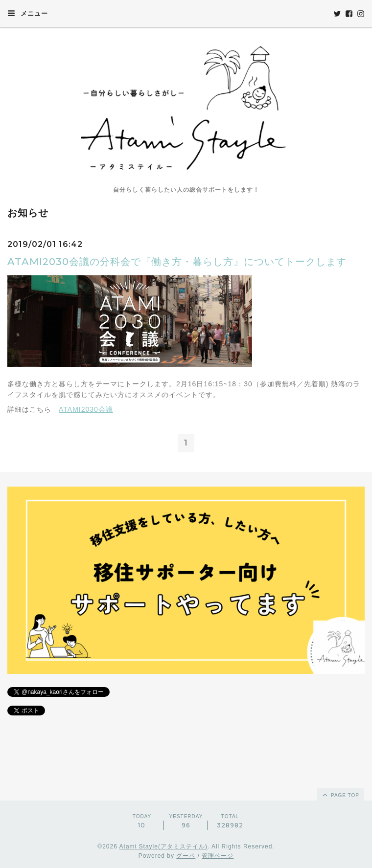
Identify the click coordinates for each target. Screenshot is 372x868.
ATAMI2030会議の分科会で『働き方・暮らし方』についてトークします (177, 262)
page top (340, 795)
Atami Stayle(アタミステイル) (163, 846)
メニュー (28, 13)
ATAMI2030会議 (86, 409)
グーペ (186, 856)
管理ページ (218, 856)
